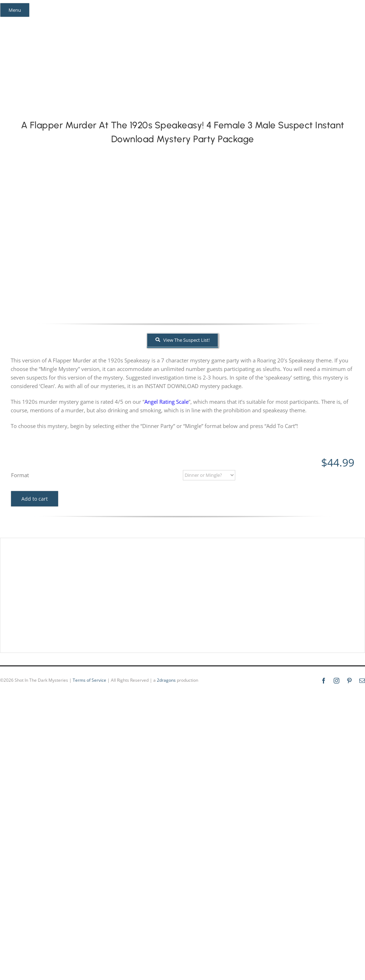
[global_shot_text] (140, 40)
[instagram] (23, 23)
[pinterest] (36, 23)
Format (20, 475)
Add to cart (35, 499)
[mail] (48, 23)
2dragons (166, 680)
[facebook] (10, 23)
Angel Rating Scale (166, 402)
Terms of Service (89, 680)
